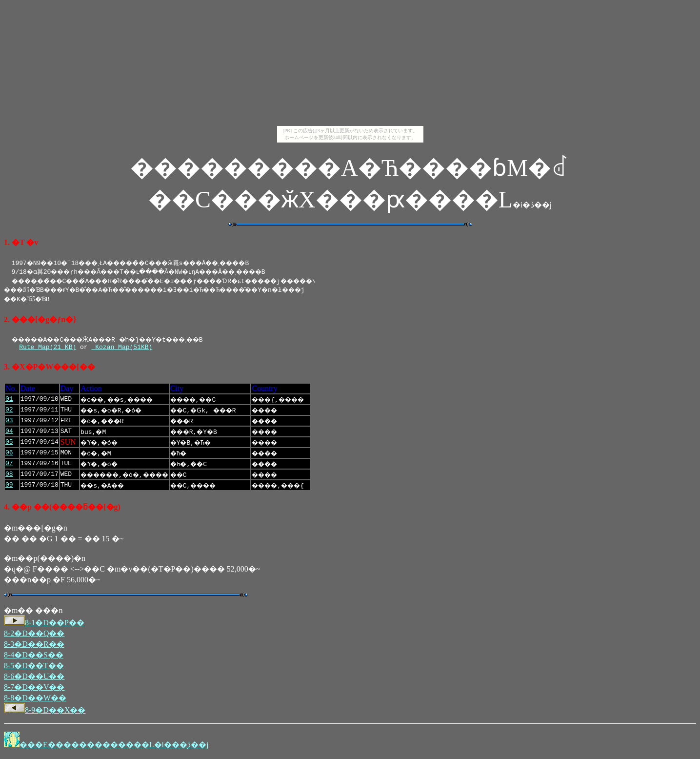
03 (9, 422)
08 (9, 476)
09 (9, 487)
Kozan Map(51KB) (122, 348)
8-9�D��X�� (45, 711)
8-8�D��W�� (35, 699)
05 (9, 444)
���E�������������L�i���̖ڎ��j (114, 746)
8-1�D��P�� (44, 624)
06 (9, 454)
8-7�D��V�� (34, 688)
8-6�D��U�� (34, 678)
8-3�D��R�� (34, 646)
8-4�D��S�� (34, 656)
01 (9, 401)
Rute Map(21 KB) (48, 348)
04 (9, 433)
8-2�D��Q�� (34, 635)
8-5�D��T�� (34, 667)
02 (9, 411)
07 (9, 465)
